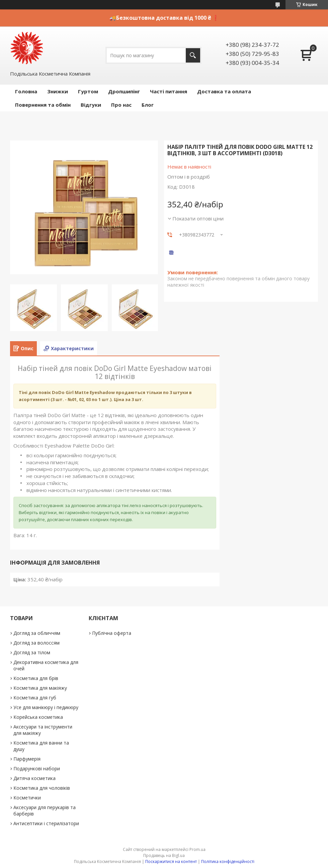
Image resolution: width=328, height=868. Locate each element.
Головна (26, 91)
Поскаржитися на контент (171, 861)
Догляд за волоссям (36, 643)
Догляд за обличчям (37, 633)
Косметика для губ (35, 698)
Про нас (121, 105)
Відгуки (91, 105)
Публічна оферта (112, 633)
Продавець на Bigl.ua (164, 855)
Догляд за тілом (32, 652)
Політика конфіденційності (228, 861)
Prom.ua (197, 849)
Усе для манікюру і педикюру (46, 707)
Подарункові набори (37, 768)
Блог (148, 105)
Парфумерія (27, 759)
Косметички (27, 798)
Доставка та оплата (224, 91)
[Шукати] (193, 55)
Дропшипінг (124, 91)
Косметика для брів (36, 678)
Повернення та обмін (43, 105)
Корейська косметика (38, 717)
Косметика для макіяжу (40, 688)
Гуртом (88, 91)
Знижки (58, 91)
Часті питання (169, 91)
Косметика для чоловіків (42, 788)
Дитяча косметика (34, 778)
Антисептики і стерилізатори (46, 823)
